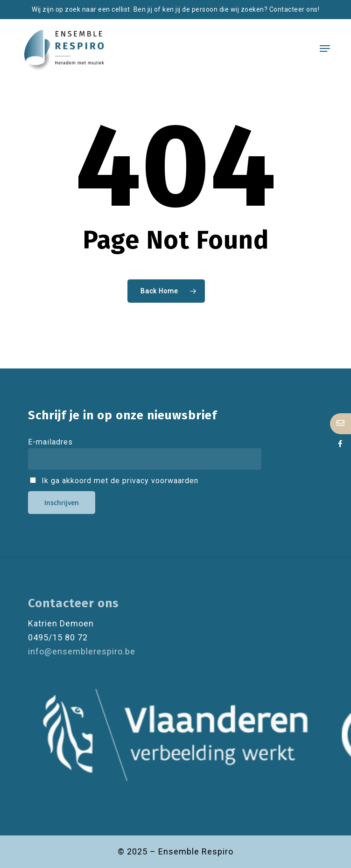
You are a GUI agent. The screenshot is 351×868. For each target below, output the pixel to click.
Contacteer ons (74, 603)
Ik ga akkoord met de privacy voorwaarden (114, 481)
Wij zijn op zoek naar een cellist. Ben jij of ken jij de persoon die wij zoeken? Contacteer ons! (175, 9)
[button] (325, 49)
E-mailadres (50, 442)
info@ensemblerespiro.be (82, 651)
